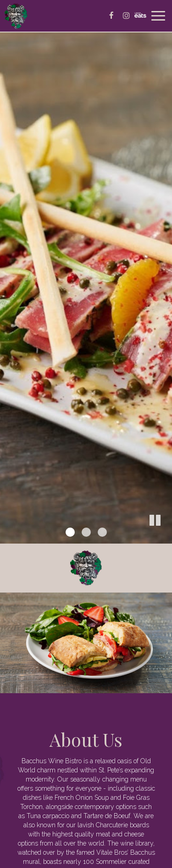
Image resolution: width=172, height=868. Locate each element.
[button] (165, 537)
